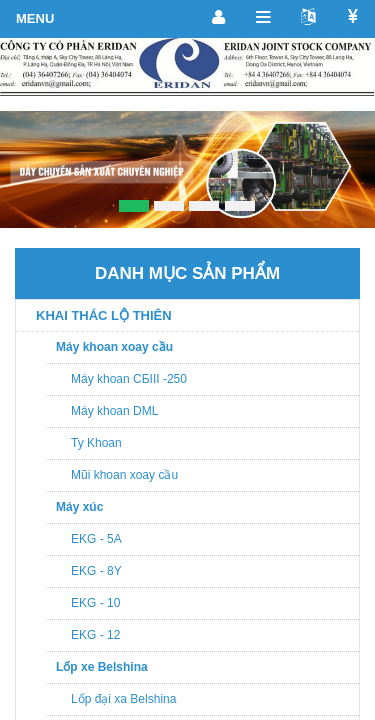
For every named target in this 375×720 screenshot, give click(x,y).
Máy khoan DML (114, 411)
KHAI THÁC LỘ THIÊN (104, 315)
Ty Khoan (96, 443)
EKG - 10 (95, 603)
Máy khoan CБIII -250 (129, 379)
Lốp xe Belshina (102, 667)
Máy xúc (79, 507)
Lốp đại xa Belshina (123, 699)
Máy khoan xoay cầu (114, 347)
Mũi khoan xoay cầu (124, 475)
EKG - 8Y (96, 571)
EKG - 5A (96, 539)
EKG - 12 (95, 635)
